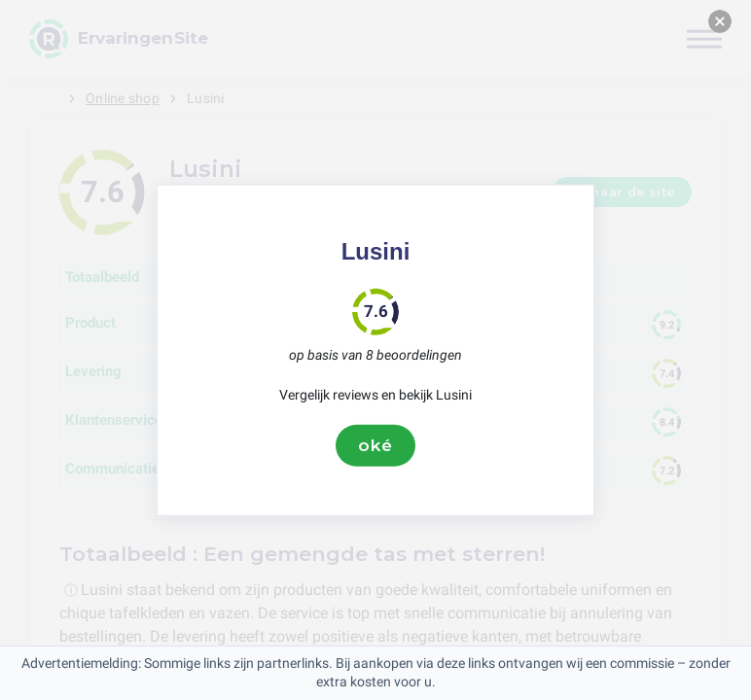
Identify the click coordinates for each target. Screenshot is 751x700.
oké (375, 445)
